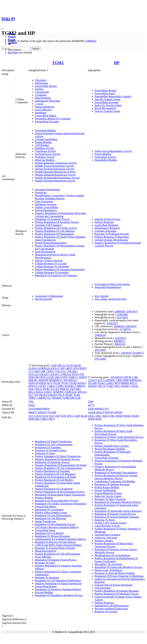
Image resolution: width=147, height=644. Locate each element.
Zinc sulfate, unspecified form (110, 299)
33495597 (112, 323)
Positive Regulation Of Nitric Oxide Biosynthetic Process (114, 433)
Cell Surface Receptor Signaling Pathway (57, 527)
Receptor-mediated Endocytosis (111, 609)
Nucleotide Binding (45, 130)
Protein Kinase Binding (107, 487)
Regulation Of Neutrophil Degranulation (116, 473)
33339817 (137, 353)
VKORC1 (126, 386)
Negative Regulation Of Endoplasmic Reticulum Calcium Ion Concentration (61, 215)
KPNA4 (33, 386)
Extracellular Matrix (46, 116)
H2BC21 (73, 377)
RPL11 (134, 383)
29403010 (100, 335)
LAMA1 (51, 386)
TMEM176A (44, 398)
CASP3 (36, 371)
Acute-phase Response (107, 225)
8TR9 (31, 419)
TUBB (66, 398)
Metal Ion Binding (45, 160)
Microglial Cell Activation (108, 564)
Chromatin (41, 80)
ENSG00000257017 (99, 409)
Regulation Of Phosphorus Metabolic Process (59, 595)
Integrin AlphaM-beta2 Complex (112, 446)
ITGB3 (73, 383)
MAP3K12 (70, 386)
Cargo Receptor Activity (107, 526)
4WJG (91, 416)
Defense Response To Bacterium (112, 237)
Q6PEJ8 (118, 412)
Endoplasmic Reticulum (48, 101)
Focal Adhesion (43, 110)
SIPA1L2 (82, 392)
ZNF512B (75, 398)
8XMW (135, 416)
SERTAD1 (71, 392)
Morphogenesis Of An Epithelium (112, 555)
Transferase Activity (46, 151)
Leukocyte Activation (106, 538)
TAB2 (77, 395)
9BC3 (45, 419)
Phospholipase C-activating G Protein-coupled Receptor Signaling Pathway (59, 197)
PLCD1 (55, 389)
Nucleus (39, 89)
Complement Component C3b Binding (115, 481)
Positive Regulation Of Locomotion (54, 489)
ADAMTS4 (117, 377)
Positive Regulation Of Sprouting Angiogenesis (60, 269)
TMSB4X (56, 398)
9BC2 (38, 419)
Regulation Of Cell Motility (50, 533)
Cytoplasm (41, 95)
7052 (31, 402)
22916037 (120, 338)
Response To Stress (45, 453)
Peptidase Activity (45, 148)
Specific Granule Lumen (107, 99)
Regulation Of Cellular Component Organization (61, 504)
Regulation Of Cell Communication (54, 444)
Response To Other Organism (110, 499)
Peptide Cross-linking (46, 207)
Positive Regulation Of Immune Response (117, 591)
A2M (54, 365)
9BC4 (52, 419)
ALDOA (33, 368)
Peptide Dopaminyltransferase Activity (55, 172)
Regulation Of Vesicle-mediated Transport (117, 517)
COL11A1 (60, 371)
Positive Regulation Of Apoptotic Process (57, 222)
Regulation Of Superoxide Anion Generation (118, 511)
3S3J (51, 416)
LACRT (42, 386)
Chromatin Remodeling (47, 190)
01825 (32, 405)
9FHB (91, 419)
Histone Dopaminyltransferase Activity (56, 175)
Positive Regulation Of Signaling (52, 471)
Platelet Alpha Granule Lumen (51, 512)
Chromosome (42, 92)
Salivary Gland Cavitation (49, 261)
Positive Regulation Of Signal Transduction (58, 456)
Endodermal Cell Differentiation (112, 606)
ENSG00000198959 (39, 409)
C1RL (135, 377)
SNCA (61, 395)
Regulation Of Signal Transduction (53, 441)
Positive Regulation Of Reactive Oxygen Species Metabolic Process (116, 477)
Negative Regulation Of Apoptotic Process (57, 459)
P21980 (52, 412)
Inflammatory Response (107, 228)
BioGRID (13, 53)
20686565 (120, 311)
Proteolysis (41, 193)
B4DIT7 (33, 412)
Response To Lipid (45, 563)
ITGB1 (65, 383)
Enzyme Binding (44, 592)
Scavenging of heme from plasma (112, 284)
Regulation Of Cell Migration (51, 518)
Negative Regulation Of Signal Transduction (58, 583)
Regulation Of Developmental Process (55, 524)
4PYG (70, 416)
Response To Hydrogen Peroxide (112, 234)
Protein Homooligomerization (51, 243)
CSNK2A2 (66, 374)
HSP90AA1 (136, 380)
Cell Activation (103, 588)
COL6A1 (54, 374)
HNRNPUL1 (56, 380)
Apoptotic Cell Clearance (48, 225)
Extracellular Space (105, 93)
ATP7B (127, 377)
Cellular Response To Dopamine (52, 266)
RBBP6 (125, 383)
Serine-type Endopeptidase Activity (113, 151)
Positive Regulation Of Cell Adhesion (55, 231)
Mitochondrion (43, 98)
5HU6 (105, 416)
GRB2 (119, 380)
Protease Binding (44, 498)
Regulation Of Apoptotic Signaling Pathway (58, 589)
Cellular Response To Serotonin (52, 272)
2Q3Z (39, 416)
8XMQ (127, 416)
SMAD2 (43, 395)
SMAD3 (52, 395)
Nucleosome (42, 83)
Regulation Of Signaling (48, 447)
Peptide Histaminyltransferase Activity (55, 181)
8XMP (119, 416)
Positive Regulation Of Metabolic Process (117, 594)
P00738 (109, 412)
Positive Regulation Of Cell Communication (58, 468)
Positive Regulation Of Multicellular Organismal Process (114, 545)
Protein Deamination (46, 210)
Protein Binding (43, 142)
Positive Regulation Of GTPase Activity (56, 228)
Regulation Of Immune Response (112, 484)
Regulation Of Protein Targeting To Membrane (119, 576)
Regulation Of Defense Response (52, 536)
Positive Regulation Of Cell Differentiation (58, 554)
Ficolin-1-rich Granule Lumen (111, 523)
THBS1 (32, 398)
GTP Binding (42, 145)
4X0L (98, 416)
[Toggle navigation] (3, 29)
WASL (135, 386)
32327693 (122, 317)
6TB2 (112, 416)
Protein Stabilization (105, 490)
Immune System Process (107, 219)
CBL (43, 371)
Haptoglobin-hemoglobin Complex (113, 96)
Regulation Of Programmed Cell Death (56, 477)
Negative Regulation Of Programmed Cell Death (61, 465)
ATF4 (76, 368)
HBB (126, 380)
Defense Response (104, 222)
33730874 (125, 329)
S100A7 (48, 392)
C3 (30, 371)
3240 (91, 402)
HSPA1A (72, 380)
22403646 (122, 314)
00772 (91, 405)
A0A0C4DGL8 (96, 412)
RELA (32, 392)
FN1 (82, 374)
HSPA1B (33, 383)
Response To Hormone (47, 578)
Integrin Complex (104, 541)
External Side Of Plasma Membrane (114, 585)
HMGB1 (33, 380)
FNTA (42, 377)
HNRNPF (43, 380)
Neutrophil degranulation (108, 287)
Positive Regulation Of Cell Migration (55, 474)
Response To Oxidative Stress (51, 450)
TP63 (117, 386)
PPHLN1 (64, 389)
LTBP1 (60, 386)
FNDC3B (33, 377)
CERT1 (50, 371)
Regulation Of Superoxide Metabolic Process (118, 567)
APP (62, 368)
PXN (73, 389)
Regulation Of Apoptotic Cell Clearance (56, 275)
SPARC (69, 395)
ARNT (69, 368)
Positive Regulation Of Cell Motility (54, 480)
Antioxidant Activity (105, 157)
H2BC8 (83, 377)
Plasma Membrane (45, 107)
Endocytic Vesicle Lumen (108, 105)
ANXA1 (55, 368)
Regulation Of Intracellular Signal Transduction (60, 495)
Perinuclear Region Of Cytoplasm (53, 119)
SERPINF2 (59, 392)
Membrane (41, 113)
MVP (118, 383)
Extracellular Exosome (47, 122)
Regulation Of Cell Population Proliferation (58, 580)
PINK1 (47, 389)
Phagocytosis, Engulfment (108, 570)
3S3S (63, 416)
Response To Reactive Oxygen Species (55, 542)
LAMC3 (110, 383)
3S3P (57, 416)
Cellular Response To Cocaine (51, 263)
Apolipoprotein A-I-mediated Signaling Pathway (61, 539)
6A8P (77, 416)
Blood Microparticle (105, 108)
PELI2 (39, 389)
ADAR (77, 365)
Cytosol (39, 104)
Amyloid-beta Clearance (107, 535)
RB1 (78, 389)
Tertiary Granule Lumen (107, 111)
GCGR (50, 377)
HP (117, 63)
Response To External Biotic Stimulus (55, 548)
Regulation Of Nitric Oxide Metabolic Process (119, 437)
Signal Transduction (45, 521)
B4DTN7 (43, 412)
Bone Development (45, 252)
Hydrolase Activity (45, 157)
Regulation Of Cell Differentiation (53, 515)
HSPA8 (42, 383)
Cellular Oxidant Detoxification (111, 240)
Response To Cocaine (106, 612)
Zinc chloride (102, 296)
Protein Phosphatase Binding (110, 449)
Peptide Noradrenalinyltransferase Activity (57, 178)
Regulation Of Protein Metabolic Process (57, 501)
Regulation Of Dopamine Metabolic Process (118, 502)
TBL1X (102, 386)
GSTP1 (64, 377)
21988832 (90, 41)
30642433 (120, 344)
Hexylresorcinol (43, 299)
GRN (57, 377)
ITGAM (92, 383)
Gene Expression (44, 201)
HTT (50, 383)
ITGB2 (101, 383)
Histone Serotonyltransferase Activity (55, 169)
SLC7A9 (33, 395)
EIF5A (75, 374)
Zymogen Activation (105, 231)
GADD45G (109, 380)
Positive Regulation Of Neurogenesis (55, 234)
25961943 (131, 311)
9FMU (99, 419)
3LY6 (45, 416)
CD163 (92, 380)
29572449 (100, 350)
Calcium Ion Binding (46, 139)
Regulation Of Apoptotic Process (52, 219)
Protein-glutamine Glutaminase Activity (56, 163)
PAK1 (32, 389)
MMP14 (81, 386)
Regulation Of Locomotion (49, 509)
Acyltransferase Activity (48, 154)
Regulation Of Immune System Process (56, 560)
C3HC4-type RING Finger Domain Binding (58, 545)
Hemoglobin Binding (106, 160)
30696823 (119, 341)
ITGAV (57, 383)
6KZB (84, 416)
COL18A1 (72, 371)
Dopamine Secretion (46, 204)
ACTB (70, 365)
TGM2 (58, 63)
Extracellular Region (46, 86)
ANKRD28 (44, 368)
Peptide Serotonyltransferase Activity (55, 166)
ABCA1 (61, 365)
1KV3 (32, 416)
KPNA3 (82, 383)
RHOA (39, 392)
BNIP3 (83, 368)
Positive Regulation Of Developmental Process (60, 492)
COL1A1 (33, 374)
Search (12, 37)
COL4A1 (44, 374)
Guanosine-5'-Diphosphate (49, 296)
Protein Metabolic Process (108, 493)
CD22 (99, 380)
